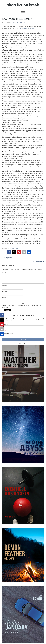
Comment (6, 272)
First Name (5, 324)
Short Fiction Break (23, 4)
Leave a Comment (28, 23)
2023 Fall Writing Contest (13, 248)
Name (5, 286)
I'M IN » (23, 340)
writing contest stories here (26, 28)
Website (5, 298)
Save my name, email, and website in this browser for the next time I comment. (22, 306)
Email (5, 292)
